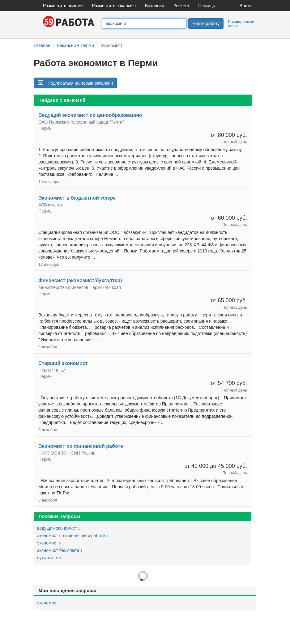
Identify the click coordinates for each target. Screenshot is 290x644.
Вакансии (155, 6)
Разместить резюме (63, 6)
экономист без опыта (58, 550)
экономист (48, 543)
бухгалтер (47, 558)
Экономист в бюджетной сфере (77, 198)
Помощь (207, 6)
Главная (42, 45)
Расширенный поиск (241, 23)
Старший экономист (63, 363)
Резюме (181, 6)
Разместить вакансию (114, 6)
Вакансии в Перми (75, 45)
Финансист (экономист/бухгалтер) (80, 280)
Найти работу (206, 23)
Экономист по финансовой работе (81, 446)
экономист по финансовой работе (71, 536)
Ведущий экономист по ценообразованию (90, 115)
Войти (246, 6)
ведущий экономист (57, 528)
